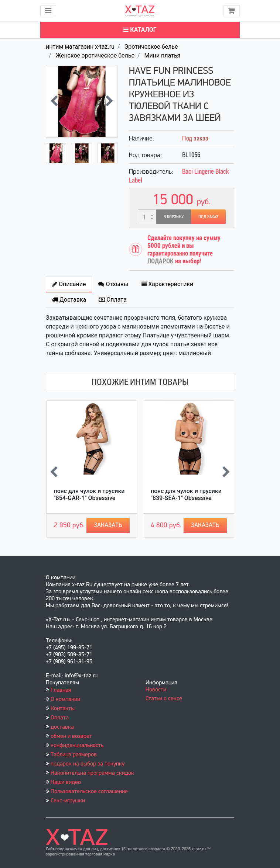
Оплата (60, 718)
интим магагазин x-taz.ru (80, 47)
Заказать (108, 525)
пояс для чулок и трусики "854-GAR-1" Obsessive (89, 494)
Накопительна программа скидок (92, 773)
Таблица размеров (74, 755)
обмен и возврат (71, 736)
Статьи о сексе (164, 699)
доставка (62, 727)
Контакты (63, 709)
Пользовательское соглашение (89, 792)
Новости (156, 690)
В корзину (174, 217)
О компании (65, 699)
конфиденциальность (77, 746)
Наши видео (66, 782)
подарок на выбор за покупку (88, 764)
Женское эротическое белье (95, 55)
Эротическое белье (151, 47)
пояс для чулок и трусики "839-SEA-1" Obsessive (186, 494)
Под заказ (208, 217)
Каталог (140, 30)
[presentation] (54, 102)
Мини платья (162, 55)
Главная (61, 690)
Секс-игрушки (68, 801)
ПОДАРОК (161, 261)
